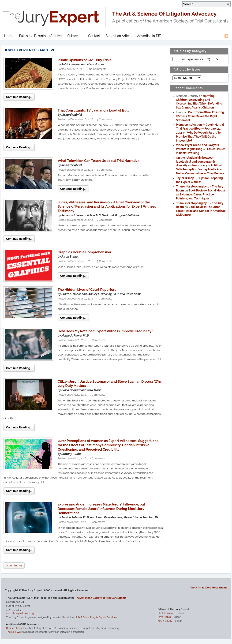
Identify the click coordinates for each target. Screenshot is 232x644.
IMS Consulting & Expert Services (97, 617)
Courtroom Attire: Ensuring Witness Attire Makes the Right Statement (200, 116)
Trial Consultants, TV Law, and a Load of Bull (93, 110)
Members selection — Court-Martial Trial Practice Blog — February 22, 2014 (200, 129)
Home (9, 36)
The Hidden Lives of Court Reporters (87, 290)
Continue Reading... (19, 97)
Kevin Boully (165, 621)
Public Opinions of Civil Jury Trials (85, 60)
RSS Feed (226, 36)
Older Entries (14, 565)
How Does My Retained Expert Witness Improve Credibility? (105, 331)
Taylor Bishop (185, 178)
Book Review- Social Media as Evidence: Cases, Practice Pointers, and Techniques (200, 195)
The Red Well (14, 632)
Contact (94, 36)
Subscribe (75, 36)
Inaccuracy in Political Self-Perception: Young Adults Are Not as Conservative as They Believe (200, 169)
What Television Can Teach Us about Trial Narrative (99, 161)
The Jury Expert (116, 14)
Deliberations (14, 628)
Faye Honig (164, 617)
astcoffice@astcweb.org (20, 613)
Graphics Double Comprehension (84, 252)
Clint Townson (166, 613)
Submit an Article (119, 36)
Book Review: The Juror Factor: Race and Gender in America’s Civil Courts (201, 211)
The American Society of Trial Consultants (101, 598)
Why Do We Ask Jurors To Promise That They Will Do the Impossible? (198, 137)
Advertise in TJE (149, 36)
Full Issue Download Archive (41, 36)
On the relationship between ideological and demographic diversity (196, 162)
